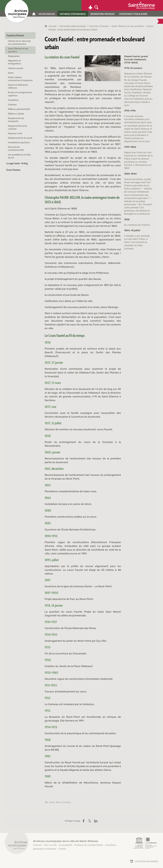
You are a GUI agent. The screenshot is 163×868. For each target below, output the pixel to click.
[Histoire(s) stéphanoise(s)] (73, 14)
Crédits (62, 849)
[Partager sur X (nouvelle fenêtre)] (90, 821)
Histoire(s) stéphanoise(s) (73, 26)
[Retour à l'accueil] (17, 844)
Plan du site (50, 845)
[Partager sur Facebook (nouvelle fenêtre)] (84, 821)
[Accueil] (34, 14)
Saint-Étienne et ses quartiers (128, 26)
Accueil (53, 26)
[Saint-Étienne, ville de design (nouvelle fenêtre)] (145, 843)
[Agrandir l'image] (103, 68)
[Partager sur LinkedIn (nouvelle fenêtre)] (96, 821)
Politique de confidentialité (89, 845)
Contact (37, 845)
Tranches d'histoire (99, 26)
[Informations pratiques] (103, 14)
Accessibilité (66, 845)
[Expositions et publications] (133, 14)
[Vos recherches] (47, 14)
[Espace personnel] (90, 5)
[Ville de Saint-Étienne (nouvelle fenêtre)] (142, 5)
